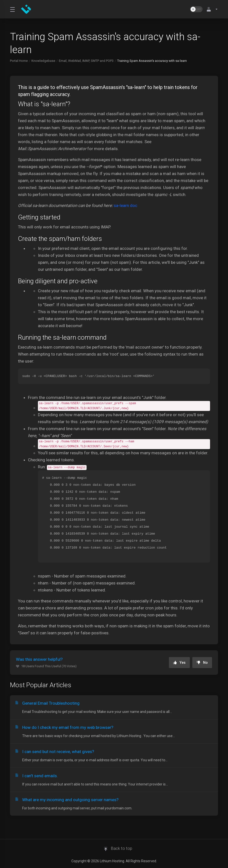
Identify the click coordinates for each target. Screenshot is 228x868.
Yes (179, 663)
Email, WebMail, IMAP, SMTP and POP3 (86, 61)
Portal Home (19, 61)
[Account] (211, 9)
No (202, 663)
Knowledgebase (43, 61)
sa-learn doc (125, 205)
